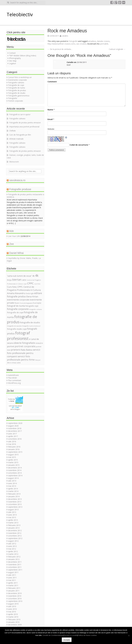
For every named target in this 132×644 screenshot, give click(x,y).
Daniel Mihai (16, 253)
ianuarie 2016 (14, 449)
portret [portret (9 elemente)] (11, 346)
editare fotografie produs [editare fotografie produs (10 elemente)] (24, 295)
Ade (11, 231)
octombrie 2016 (15, 439)
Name (50, 110)
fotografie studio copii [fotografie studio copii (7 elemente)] (17, 329)
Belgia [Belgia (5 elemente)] (9, 280)
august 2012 (13, 541)
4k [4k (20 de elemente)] (37, 275)
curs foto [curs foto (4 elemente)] (37, 284)
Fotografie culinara (16, 83)
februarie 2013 (14, 525)
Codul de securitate (79, 145)
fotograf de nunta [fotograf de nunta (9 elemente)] (16, 306)
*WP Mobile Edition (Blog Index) (23, 56)
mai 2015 (12, 457)
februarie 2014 (14, 494)
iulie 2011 (12, 575)
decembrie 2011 (15, 562)
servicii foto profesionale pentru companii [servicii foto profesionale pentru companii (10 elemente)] (24, 353)
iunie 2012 (12, 546)
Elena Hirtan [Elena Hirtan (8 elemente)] (32, 297)
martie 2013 (13, 523)
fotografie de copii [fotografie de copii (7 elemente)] (15, 312)
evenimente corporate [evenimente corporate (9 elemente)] (18, 300)
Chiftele (12, 131)
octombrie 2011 (15, 567)
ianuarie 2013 (14, 528)
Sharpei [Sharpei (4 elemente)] (38, 360)
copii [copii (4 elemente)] (25, 284)
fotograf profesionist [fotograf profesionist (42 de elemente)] (19, 336)
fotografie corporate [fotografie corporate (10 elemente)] (18, 309)
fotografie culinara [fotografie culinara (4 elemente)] (35, 309)
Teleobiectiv (20, 14)
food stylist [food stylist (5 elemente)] (37, 303)
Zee (11, 244)
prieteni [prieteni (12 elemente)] (16, 350)
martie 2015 (13, 462)
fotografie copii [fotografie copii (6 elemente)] (32, 306)
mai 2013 (12, 517)
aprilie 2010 (13, 614)
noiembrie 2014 (15, 470)
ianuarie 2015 (14, 465)
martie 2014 (13, 491)
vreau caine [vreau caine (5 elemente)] (16, 363)
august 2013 (13, 510)
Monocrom (14, 162)
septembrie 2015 (15, 452)
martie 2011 (13, 585)
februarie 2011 (14, 588)
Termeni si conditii (70, 635)
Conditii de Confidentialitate (53, 635)
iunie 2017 (12, 434)
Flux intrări (12, 378)
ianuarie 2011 (14, 591)
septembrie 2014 (15, 476)
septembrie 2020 (15, 423)
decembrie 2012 (15, 530)
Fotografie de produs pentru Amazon (25, 123)
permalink (104, 44)
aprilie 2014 (13, 489)
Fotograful (73, 41)
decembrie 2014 (15, 468)
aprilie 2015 (13, 460)
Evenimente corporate (17, 80)
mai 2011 (12, 580)
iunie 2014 (12, 483)
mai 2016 (12, 444)
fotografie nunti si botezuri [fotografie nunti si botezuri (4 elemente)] (31, 326)
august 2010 (13, 604)
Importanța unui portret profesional (24, 127)
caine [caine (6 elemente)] (24, 280)
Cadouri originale (117, 49)
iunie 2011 (12, 578)
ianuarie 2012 (14, 559)
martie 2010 (13, 617)
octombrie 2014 (15, 473)
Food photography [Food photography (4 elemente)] (26, 303)
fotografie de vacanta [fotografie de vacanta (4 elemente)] (14, 326)
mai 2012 (12, 549)
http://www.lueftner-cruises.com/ (61, 44)
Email (50, 119)
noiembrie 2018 (15, 428)
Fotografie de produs (17, 90)
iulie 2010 (12, 606)
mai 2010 (12, 612)
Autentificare (13, 375)
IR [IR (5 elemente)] (30, 339)
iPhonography (15, 58)
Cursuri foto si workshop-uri (20, 77)
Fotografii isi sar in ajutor (20, 114)
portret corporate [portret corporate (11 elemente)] (25, 346)
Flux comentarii (15, 380)
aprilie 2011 (13, 583)
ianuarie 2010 (14, 622)
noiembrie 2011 (15, 564)
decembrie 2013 (15, 499)
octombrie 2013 (15, 504)
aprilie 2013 (13, 520)
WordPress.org (14, 383)
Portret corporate (16, 101)
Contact (12, 53)
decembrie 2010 (15, 593)
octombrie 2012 (15, 536)
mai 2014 (12, 486)
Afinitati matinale (16, 139)
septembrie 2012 (15, 538)
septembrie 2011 (15, 570)
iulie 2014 (12, 481)
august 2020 (13, 426)
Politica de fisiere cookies (87, 635)
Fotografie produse (20, 189)
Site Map (13, 61)
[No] (129, 635)
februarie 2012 (14, 557)
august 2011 (13, 572)
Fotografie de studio (17, 93)
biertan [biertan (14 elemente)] (17, 280)
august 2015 (13, 455)
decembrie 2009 (15, 625)
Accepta (67, 640)
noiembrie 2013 (15, 502)
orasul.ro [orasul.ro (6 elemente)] (39, 343)
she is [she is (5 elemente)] (9, 363)
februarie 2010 (14, 619)
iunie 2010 (12, 609)
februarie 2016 (14, 447)
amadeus (92, 41)
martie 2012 (13, 554)
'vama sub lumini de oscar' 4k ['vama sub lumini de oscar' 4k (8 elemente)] (21, 276)
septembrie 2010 (15, 601)
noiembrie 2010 (15, 596)
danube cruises (103, 41)
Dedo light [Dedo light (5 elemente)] (30, 293)
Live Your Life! (14, 236)
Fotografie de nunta (17, 88)
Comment (52, 82)
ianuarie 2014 (14, 496)
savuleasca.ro (17, 180)
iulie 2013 (12, 512)
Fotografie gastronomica (19, 96)
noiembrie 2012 (15, 533)
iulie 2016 (12, 441)
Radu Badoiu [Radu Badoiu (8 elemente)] (27, 350)
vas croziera (81, 44)
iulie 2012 (12, 544)
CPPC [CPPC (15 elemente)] (30, 283)
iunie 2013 (12, 515)
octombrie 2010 (15, 599)
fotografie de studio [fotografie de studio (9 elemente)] (30, 322)
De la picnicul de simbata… (60, 49)
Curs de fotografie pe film (20, 135)
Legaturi (12, 63)
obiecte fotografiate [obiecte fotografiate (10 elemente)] (24, 343)
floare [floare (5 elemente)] (17, 303)
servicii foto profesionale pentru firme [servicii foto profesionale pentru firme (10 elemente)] (21, 358)
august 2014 (13, 478)
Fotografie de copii (16, 85)
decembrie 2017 (15, 431)
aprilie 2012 (13, 551)
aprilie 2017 (13, 436)
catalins (65, 36)
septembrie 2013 (15, 507)
